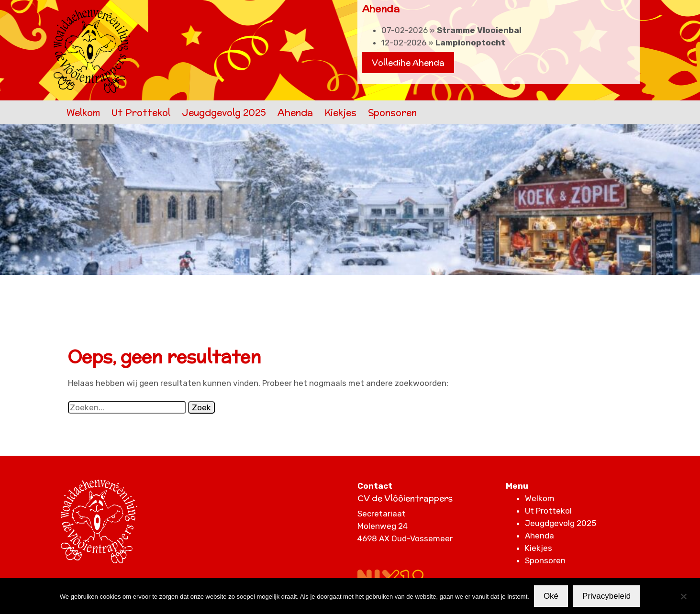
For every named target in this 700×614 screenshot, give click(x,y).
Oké (551, 596)
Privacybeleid (606, 596)
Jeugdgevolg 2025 (224, 112)
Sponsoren (392, 112)
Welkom (83, 112)
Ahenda (295, 112)
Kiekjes (340, 112)
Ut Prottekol (141, 112)
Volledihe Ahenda (408, 63)
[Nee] (683, 596)
